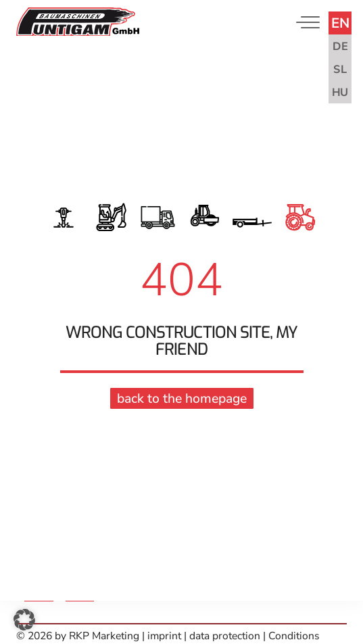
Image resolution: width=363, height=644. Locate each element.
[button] (24, 620)
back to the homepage (182, 397)
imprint (166, 636)
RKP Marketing (104, 636)
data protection (225, 636)
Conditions (294, 636)
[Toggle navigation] (305, 22)
